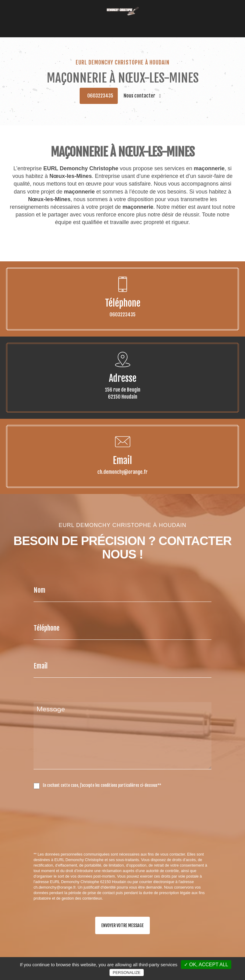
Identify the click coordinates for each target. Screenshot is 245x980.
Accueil (60, 21)
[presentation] (98, 834)
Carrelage (146, 21)
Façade (127, 21)
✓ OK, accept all (206, 965)
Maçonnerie (106, 21)
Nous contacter (142, 96)
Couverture (81, 21)
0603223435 (100, 96)
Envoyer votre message (122, 925)
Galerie (166, 21)
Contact (183, 21)
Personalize (126, 973)
